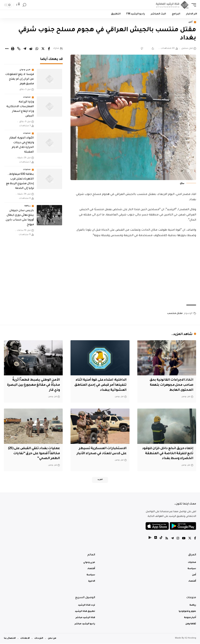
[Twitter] (190, 539)
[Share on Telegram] (25, 49)
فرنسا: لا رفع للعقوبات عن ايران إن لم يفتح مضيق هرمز (20, 80)
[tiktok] (160, 539)
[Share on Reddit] (31, 49)
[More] (7, 49)
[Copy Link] (19, 49)
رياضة (28, 206)
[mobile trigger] (193, 5)
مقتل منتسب (175, 314)
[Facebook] (195, 539)
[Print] (13, 49)
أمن (190, 22)
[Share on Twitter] (43, 49)
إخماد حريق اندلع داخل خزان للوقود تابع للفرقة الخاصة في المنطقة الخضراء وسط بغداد (167, 453)
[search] (24, 5)
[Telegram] (172, 539)
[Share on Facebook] (49, 49)
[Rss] (166, 539)
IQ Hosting (190, 639)
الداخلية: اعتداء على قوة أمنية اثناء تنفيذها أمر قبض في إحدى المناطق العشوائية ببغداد (100, 385)
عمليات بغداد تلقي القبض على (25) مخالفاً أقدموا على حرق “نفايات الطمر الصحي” (36, 453)
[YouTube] (183, 539)
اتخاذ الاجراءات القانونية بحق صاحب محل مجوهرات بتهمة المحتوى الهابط (171, 385)
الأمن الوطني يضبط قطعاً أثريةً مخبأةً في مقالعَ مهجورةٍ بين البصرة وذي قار (35, 385)
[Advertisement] (133, 272)
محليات (27, 98)
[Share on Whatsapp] (37, 49)
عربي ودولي (25, 70)
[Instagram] (177, 539)
